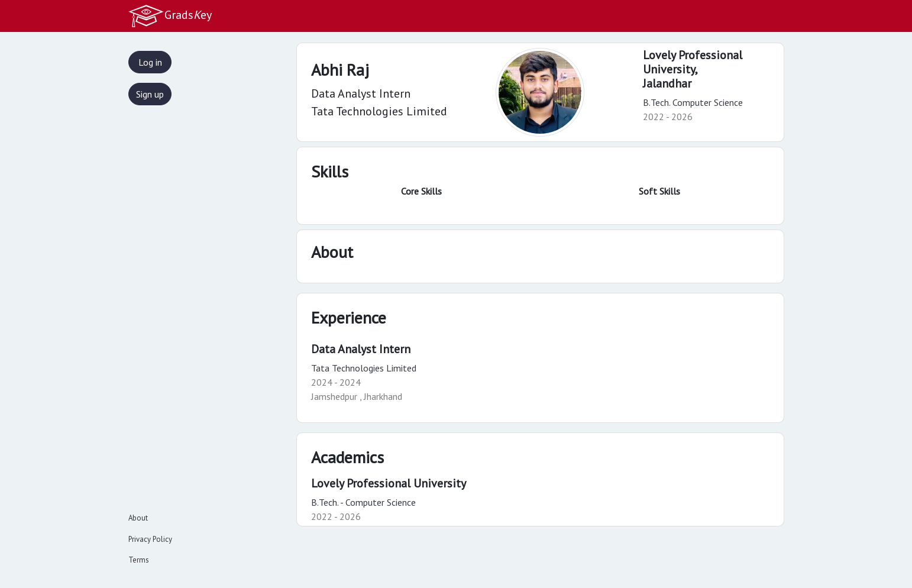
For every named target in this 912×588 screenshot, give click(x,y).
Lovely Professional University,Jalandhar (693, 69)
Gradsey (170, 16)
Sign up (150, 94)
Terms (139, 560)
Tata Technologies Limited (364, 368)
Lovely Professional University (389, 483)
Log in (150, 62)
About (138, 518)
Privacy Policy (150, 539)
